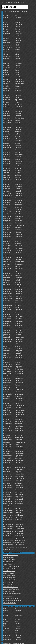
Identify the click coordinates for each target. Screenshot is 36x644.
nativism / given (8, 573)
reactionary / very (9, 562)
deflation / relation (9, 559)
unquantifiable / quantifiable (12, 600)
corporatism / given (10, 564)
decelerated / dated (10, 575)
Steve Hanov (20, 643)
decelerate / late (9, 582)
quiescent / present (10, 591)
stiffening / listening (10, 569)
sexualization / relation (11, 587)
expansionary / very (10, 578)
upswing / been (8, 585)
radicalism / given (9, 571)
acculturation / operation (11, 589)
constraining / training (10, 580)
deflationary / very (9, 557)
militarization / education (11, 598)
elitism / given (8, 596)
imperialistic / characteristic (12, 594)
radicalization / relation (11, 555)
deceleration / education (11, 566)
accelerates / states (10, 603)
